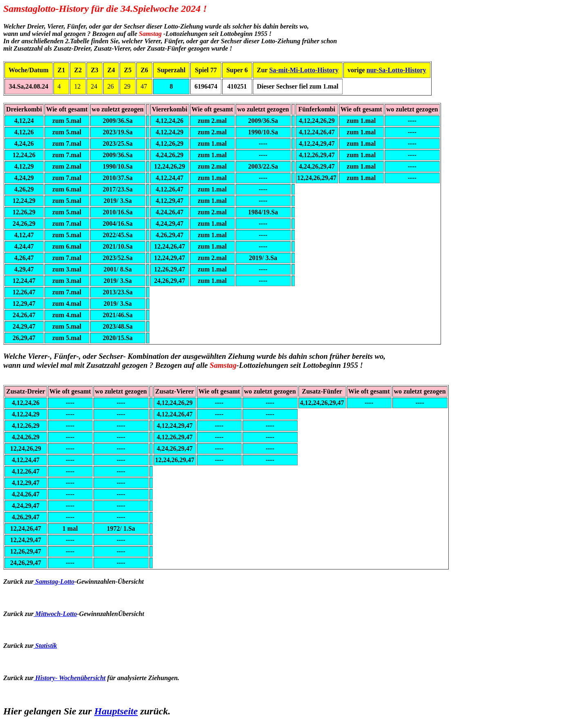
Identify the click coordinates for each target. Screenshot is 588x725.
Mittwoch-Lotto (55, 614)
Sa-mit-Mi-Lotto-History (304, 70)
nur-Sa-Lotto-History (396, 70)
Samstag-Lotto (54, 582)
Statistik (45, 646)
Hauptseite (116, 711)
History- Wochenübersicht (69, 678)
